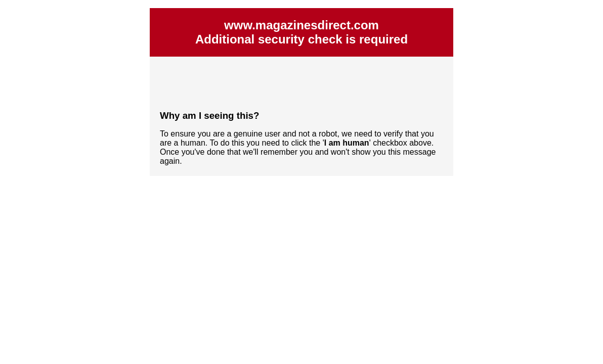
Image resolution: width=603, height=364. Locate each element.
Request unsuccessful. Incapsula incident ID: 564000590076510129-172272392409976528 (301, 182)
